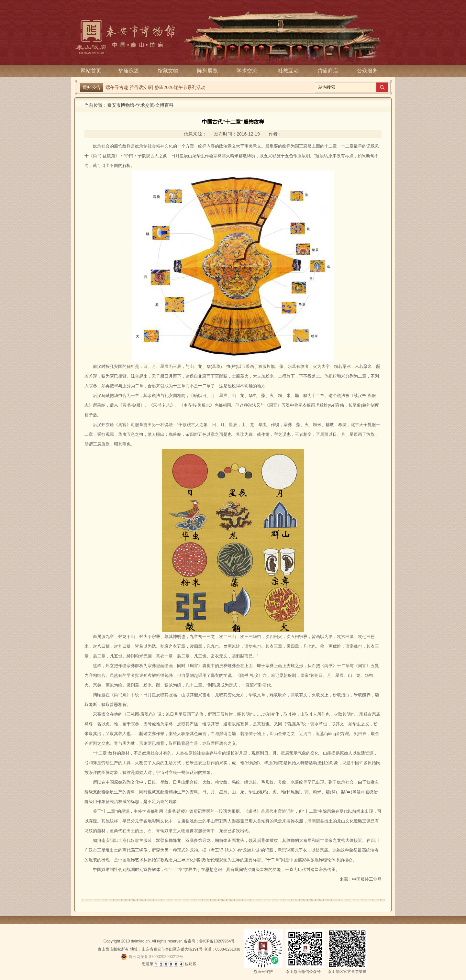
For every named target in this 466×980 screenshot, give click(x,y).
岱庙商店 (328, 71)
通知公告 (92, 87)
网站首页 (91, 71)
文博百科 (164, 105)
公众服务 (367, 71)
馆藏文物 (170, 71)
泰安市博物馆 (121, 105)
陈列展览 (209, 71)
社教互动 (288, 71)
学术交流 (249, 71)
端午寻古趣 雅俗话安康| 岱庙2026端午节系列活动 (155, 87)
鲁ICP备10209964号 (217, 941)
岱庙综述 (130, 71)
